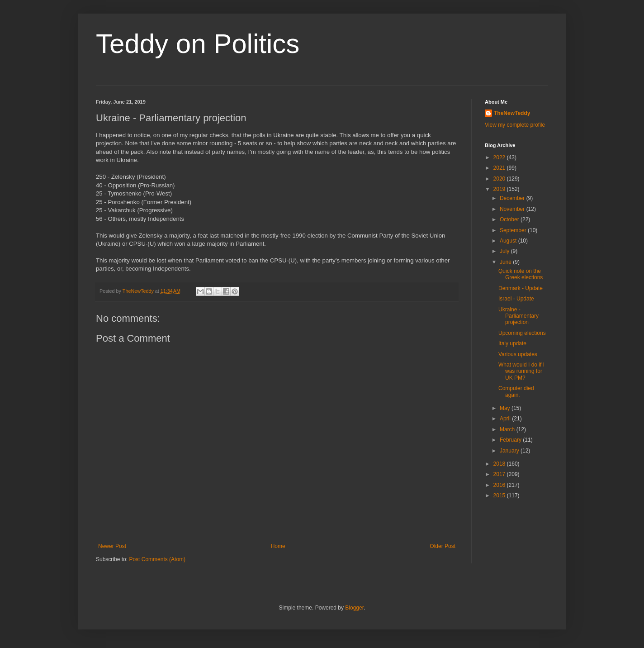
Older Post (443, 546)
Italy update (512, 343)
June (506, 262)
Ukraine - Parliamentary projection (519, 316)
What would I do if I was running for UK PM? (521, 371)
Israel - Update (516, 299)
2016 (500, 485)
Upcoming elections (522, 333)
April (506, 419)
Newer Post (112, 546)
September (514, 230)
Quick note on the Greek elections (521, 274)
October (510, 219)
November (513, 209)
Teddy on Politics (198, 44)
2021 (500, 168)
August (509, 241)
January (510, 451)
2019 (500, 189)
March (508, 429)
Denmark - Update (521, 288)
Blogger (354, 608)
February (511, 440)
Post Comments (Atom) (157, 559)
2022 (500, 157)
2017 (500, 474)
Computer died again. (516, 391)
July (505, 251)
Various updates (518, 354)
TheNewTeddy (512, 113)
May (506, 408)
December (513, 198)
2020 (500, 179)
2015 (500, 496)
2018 (500, 464)
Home (278, 546)
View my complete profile (515, 125)
